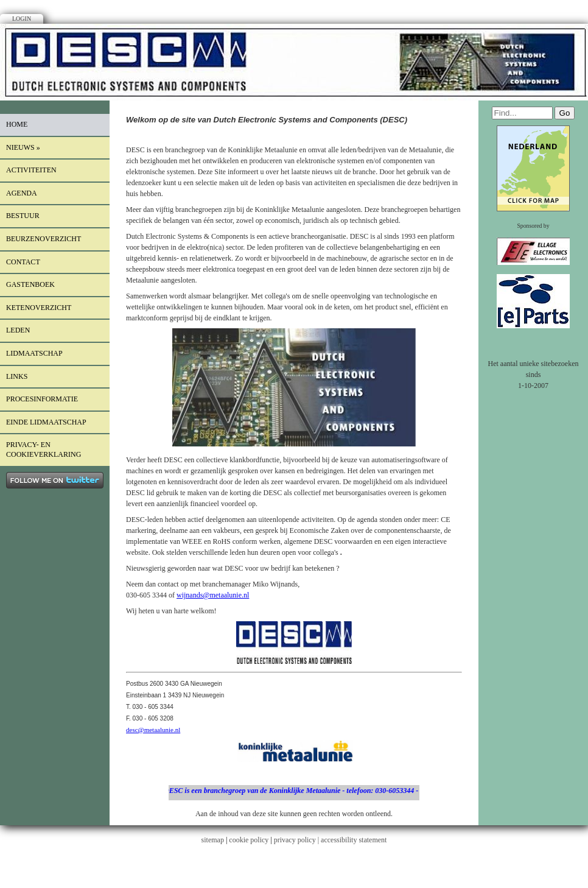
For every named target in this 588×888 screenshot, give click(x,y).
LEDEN (18, 330)
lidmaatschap (34, 353)
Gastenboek (30, 284)
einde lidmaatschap (46, 422)
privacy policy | (297, 840)
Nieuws (23, 147)
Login (22, 19)
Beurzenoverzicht (44, 239)
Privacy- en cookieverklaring (44, 449)
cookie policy (249, 840)
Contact (23, 262)
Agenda (22, 193)
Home (17, 124)
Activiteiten (31, 170)
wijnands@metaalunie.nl (213, 595)
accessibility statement (354, 840)
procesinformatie (42, 399)
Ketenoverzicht (39, 308)
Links (17, 376)
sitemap (213, 840)
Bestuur (23, 216)
